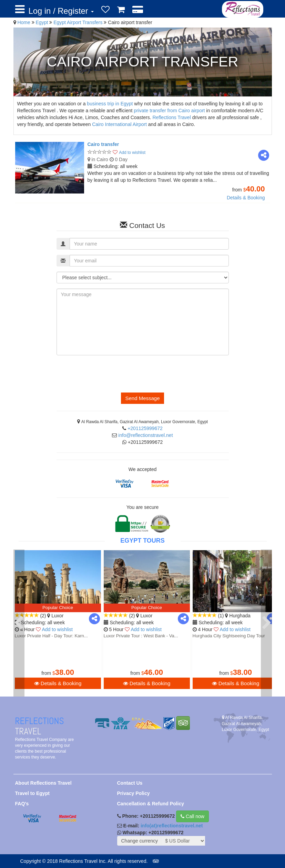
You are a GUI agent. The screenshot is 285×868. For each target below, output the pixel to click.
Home (24, 22)
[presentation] (109, 374)
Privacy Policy (134, 793)
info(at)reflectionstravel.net (172, 826)
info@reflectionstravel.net (145, 435)
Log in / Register (61, 11)
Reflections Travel (171, 117)
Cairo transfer (103, 144)
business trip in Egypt (110, 104)
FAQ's (22, 804)
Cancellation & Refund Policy (151, 804)
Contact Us (130, 783)
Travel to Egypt (32, 793)
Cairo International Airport (119, 124)
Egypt (43, 22)
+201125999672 (145, 428)
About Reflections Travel (43, 783)
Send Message (142, 398)
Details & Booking (246, 198)
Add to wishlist (132, 153)
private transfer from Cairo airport (169, 111)
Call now (192, 816)
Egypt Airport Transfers (79, 22)
